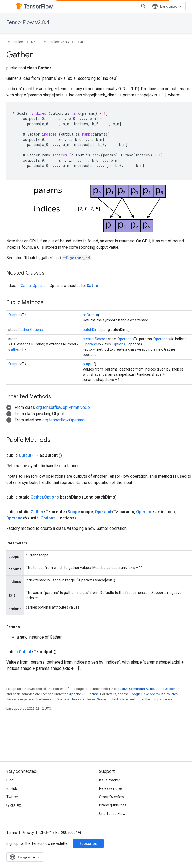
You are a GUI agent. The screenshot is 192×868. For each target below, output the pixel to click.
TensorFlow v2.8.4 (28, 23)
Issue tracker (110, 780)
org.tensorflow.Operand (63, 420)
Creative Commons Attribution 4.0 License (148, 689)
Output (14, 315)
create (88, 339)
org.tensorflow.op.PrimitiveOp (63, 407)
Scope (100, 339)
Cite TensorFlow (112, 814)
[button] (48, 407)
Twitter (12, 797)
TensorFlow (15, 42)
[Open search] (143, 6)
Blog (10, 780)
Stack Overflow (112, 797)
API (33, 42)
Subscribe (88, 843)
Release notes (111, 788)
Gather (94, 285)
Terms (12, 833)
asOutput (90, 315)
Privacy (28, 833)
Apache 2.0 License (84, 694)
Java (79, 42)
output (88, 364)
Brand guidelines (113, 805)
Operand (125, 339)
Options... (120, 344)
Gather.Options (33, 286)
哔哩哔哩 (14, 805)
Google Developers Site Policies (154, 694)
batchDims (92, 330)
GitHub (12, 788)
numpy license (162, 699)
